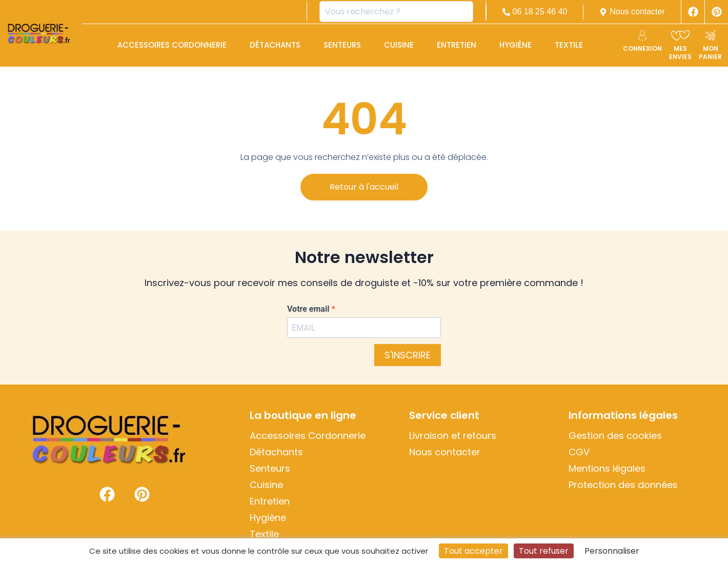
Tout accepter (473, 551)
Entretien (457, 45)
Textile (569, 45)
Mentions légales (607, 469)
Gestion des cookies (615, 436)
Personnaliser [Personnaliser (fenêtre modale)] (612, 551)
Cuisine (399, 45)
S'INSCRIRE (408, 355)
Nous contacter (445, 452)
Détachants (275, 45)
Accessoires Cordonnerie (172, 45)
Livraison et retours (453, 436)
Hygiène (515, 45)
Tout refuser (544, 551)
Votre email (309, 309)
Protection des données (623, 485)
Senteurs (342, 45)
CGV (579, 452)
